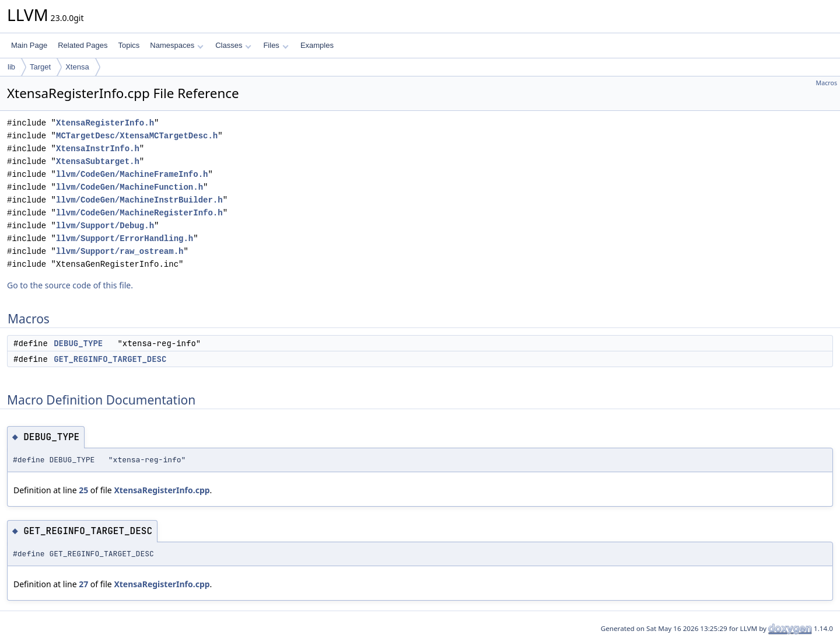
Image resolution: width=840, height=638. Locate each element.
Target (40, 67)
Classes (233, 45)
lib (11, 67)
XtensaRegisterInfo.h (105, 123)
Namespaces (176, 45)
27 (83, 584)
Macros (827, 83)
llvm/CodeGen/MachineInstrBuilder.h (139, 200)
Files (276, 45)
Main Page (29, 45)
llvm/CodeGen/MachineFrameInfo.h (132, 174)
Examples (317, 45)
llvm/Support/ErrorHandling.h (125, 238)
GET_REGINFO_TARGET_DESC (110, 359)
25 (83, 490)
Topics (129, 45)
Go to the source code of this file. (70, 285)
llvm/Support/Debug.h (105, 226)
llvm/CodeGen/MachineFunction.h (129, 187)
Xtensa (77, 67)
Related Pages (83, 45)
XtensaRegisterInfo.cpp (162, 490)
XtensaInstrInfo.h (98, 149)
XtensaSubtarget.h (98, 161)
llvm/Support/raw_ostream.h (120, 251)
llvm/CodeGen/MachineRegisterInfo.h (139, 213)
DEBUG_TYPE (78, 343)
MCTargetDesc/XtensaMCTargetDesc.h (137, 136)
